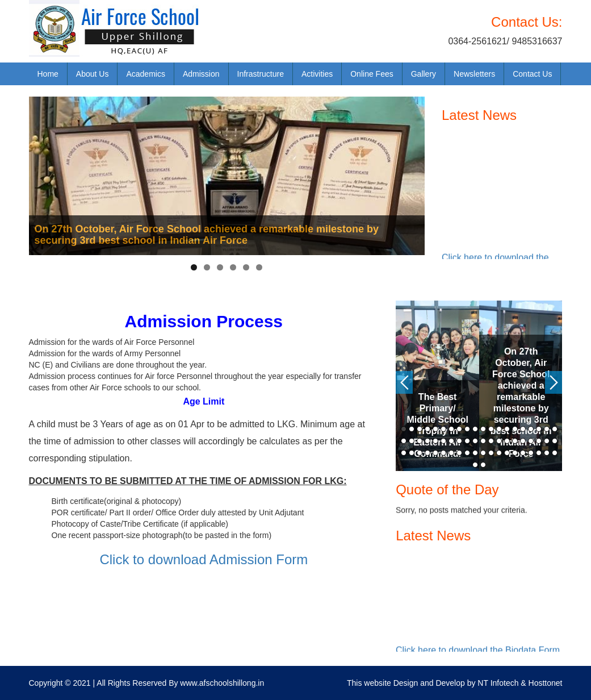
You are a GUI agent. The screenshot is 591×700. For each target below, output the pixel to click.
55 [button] (515, 453)
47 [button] (451, 453)
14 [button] (507, 429)
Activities (317, 74)
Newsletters (474, 74)
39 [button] (547, 441)
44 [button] (427, 453)
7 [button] (451, 429)
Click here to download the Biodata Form (478, 651)
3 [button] (420, 429)
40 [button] (555, 441)
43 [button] (420, 453)
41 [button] (404, 453)
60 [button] (555, 453)
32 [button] (491, 441)
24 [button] (427, 441)
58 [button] (539, 453)
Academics (145, 74)
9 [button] (467, 429)
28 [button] (459, 441)
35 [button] (515, 441)
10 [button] (475, 429)
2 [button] (412, 429)
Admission (201, 74)
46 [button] (443, 453)
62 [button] (483, 465)
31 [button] (483, 441)
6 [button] (443, 429)
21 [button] (404, 441)
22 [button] (412, 441)
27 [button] (451, 441)
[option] (437, 386)
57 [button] (531, 453)
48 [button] (459, 453)
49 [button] (467, 453)
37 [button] (531, 441)
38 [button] (539, 441)
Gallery (424, 74)
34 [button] (507, 441)
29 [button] (467, 441)
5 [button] (435, 429)
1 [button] (404, 429)
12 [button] (491, 429)
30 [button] (475, 441)
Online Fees (372, 74)
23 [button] (420, 441)
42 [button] (412, 453)
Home (48, 74)
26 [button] (443, 441)
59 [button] (547, 453)
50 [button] (475, 453)
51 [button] (483, 453)
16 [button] (523, 429)
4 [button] (427, 429)
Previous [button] (404, 382)
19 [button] (547, 429)
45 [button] (435, 453)
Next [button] (554, 382)
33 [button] (499, 441)
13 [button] (499, 429)
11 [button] (483, 429)
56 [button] (523, 453)
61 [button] (475, 465)
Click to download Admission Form (204, 559)
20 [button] (555, 429)
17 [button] (531, 429)
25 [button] (435, 441)
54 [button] (507, 453)
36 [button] (523, 441)
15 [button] (515, 429)
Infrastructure (261, 74)
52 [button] (491, 453)
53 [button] (499, 453)
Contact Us (532, 74)
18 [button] (539, 429)
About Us (93, 74)
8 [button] (459, 429)
